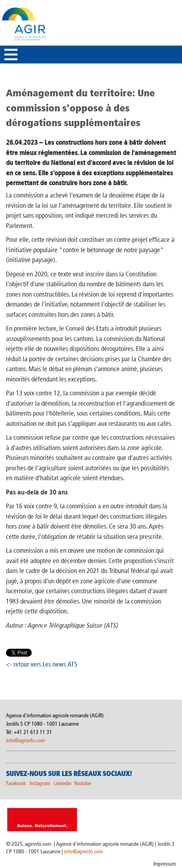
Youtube (82, 783)
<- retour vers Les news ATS (42, 664)
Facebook (16, 783)
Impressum (165, 864)
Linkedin (63, 783)
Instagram (40, 783)
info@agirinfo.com (25, 741)
